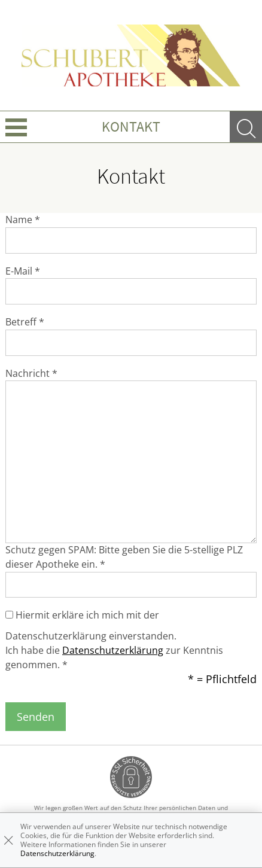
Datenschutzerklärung (113, 650)
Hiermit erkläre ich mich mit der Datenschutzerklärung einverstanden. (91, 625)
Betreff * (25, 322)
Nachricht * (31, 373)
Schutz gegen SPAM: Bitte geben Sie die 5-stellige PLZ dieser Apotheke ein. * (124, 557)
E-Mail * (23, 271)
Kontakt (131, 127)
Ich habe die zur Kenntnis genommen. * (114, 657)
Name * (23, 220)
